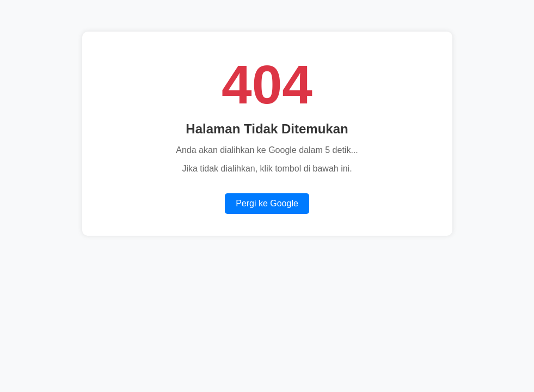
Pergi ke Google (267, 203)
